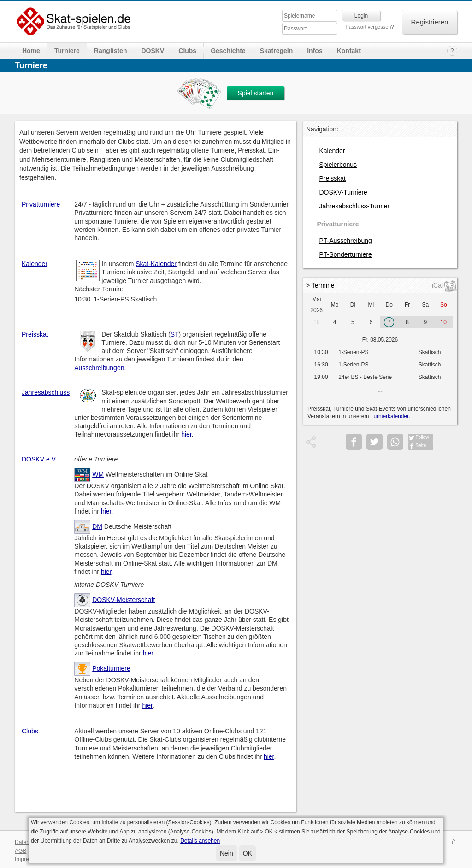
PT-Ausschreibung (345, 241)
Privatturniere (41, 204)
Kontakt (349, 51)
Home (31, 51)
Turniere (67, 51)
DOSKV (153, 51)
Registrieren (430, 22)
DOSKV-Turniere (343, 192)
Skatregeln (277, 51)
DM (97, 526)
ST (175, 334)
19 (316, 322)
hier (186, 434)
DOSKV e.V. (39, 459)
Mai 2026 (316, 305)
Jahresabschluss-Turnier (354, 206)
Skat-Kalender (156, 264)
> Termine (320, 285)
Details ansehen (200, 841)
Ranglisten (111, 51)
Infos (315, 51)
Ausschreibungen (99, 368)
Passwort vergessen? (369, 27)
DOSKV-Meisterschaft (124, 600)
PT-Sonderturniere (345, 254)
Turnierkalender (390, 416)
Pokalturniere (111, 668)
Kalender (35, 264)
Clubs (187, 51)
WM (98, 474)
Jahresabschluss (46, 392)
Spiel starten (256, 93)
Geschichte (228, 51)
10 (444, 322)
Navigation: (322, 129)
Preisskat (35, 334)
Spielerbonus (338, 165)
